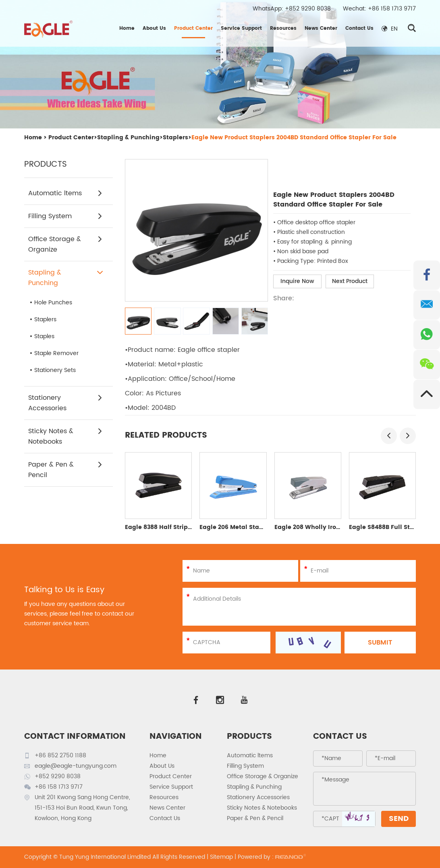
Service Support (241, 28)
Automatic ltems (65, 193)
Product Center (193, 28)
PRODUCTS (249, 737)
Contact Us (359, 28)
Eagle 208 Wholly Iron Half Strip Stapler (334, 527)
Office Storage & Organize (65, 244)
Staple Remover (56, 353)
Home (127, 28)
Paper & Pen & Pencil (65, 470)
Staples (44, 336)
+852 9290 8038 (308, 9)
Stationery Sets (55, 370)
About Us (154, 28)
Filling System (65, 216)
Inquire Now (297, 281)
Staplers (175, 137)
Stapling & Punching (128, 137)
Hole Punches (53, 303)
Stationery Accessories (65, 403)
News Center (321, 28)
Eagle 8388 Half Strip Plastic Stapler (179, 527)
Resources (283, 28)
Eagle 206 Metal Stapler (235, 527)
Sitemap (221, 857)
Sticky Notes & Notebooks (65, 436)
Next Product (350, 281)
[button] (389, 436)
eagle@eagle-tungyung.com (76, 766)
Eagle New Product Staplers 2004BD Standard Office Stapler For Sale (294, 137)
